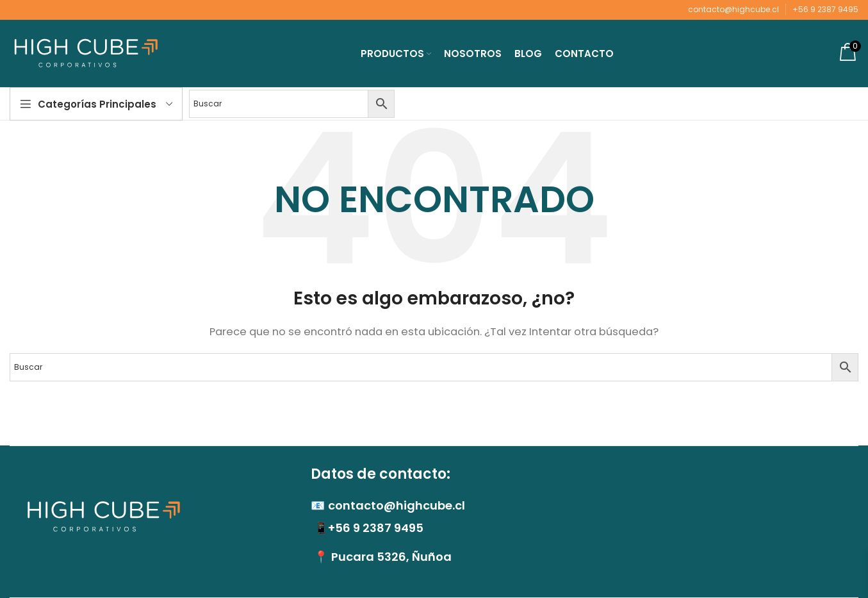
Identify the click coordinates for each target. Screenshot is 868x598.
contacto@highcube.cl (733, 9)
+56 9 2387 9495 (825, 9)
